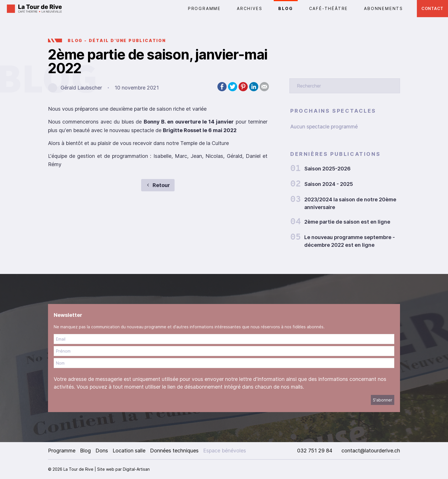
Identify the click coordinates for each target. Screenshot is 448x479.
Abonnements (384, 8)
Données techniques (174, 451)
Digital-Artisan (136, 469)
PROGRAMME (204, 8)
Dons (102, 451)
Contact (432, 8)
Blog (286, 8)
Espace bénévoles (225, 451)
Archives (250, 8)
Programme (62, 451)
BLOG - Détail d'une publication (117, 40)
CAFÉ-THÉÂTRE (329, 8)
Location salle (129, 451)
